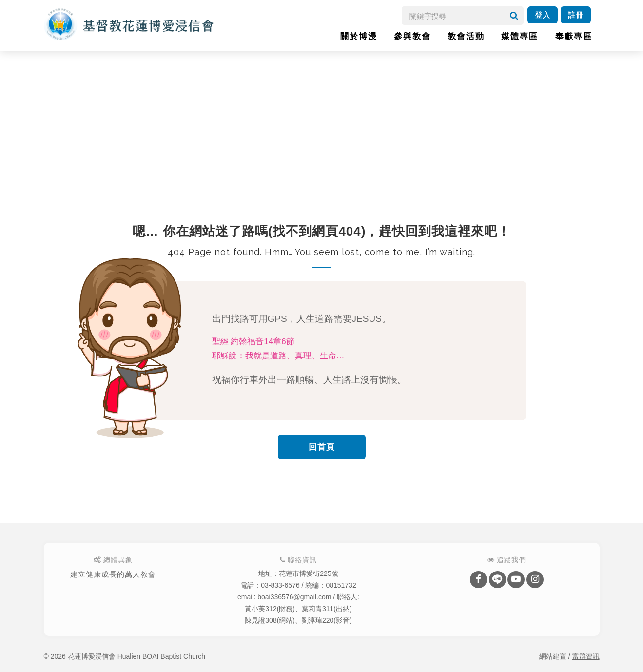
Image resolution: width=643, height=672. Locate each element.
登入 (543, 15)
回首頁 (322, 447)
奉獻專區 (574, 36)
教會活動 (466, 36)
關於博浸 (359, 36)
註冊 (576, 15)
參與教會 (412, 36)
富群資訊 (586, 656)
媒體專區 (520, 36)
